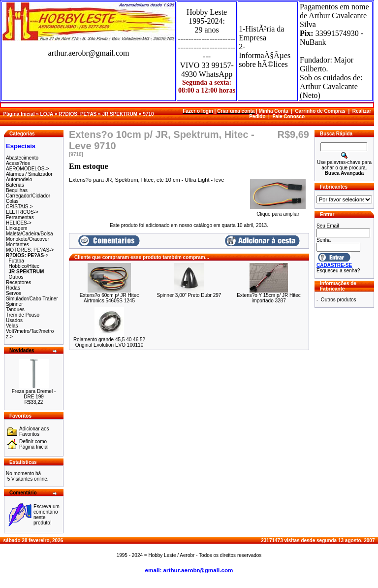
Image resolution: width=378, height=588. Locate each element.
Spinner (14, 304)
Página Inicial (19, 114)
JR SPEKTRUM (120, 114)
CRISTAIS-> (19, 207)
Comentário (23, 493)
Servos (14, 293)
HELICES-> (19, 223)
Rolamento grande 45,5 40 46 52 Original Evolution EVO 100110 (109, 342)
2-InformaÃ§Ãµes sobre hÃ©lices (265, 55)
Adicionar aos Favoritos (34, 431)
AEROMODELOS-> (28, 169)
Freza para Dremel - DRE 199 (34, 394)
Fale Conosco (288, 116)
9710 (148, 114)
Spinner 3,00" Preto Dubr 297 (189, 295)
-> (27, 255)
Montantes (17, 245)
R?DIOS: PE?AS (78, 114)
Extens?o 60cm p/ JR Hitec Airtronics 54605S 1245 (110, 298)
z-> (9, 337)
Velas (12, 326)
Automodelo (19, 180)
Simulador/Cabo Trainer (32, 299)
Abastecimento (22, 158)
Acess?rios (18, 163)
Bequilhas (17, 190)
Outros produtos (339, 300)
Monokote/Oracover (28, 239)
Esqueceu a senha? (338, 271)
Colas (12, 201)
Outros (16, 277)
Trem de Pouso (23, 315)
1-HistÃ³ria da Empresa (261, 33)
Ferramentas (20, 217)
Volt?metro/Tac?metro (30, 331)
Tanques (15, 310)
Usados (14, 320)
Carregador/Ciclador (28, 196)
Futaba (16, 261)
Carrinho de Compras (320, 111)
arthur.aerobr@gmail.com (89, 53)
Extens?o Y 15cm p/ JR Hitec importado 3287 (269, 298)
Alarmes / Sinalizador (29, 174)
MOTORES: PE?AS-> (30, 250)
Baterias (15, 185)
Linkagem (16, 228)
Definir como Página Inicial (34, 444)
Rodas (13, 288)
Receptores (18, 282)
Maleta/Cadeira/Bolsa (30, 234)
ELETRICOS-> (22, 212)
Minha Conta (274, 111)
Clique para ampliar (278, 212)
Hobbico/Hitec (24, 266)
